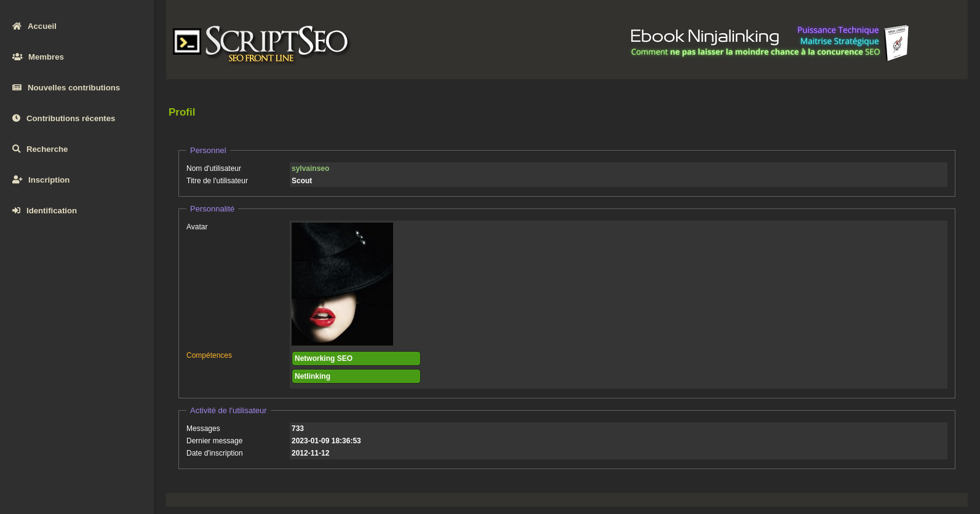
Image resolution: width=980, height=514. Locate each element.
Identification (45, 211)
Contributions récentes (64, 118)
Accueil (34, 26)
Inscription (41, 180)
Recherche (40, 149)
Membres (38, 57)
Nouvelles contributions (66, 88)
